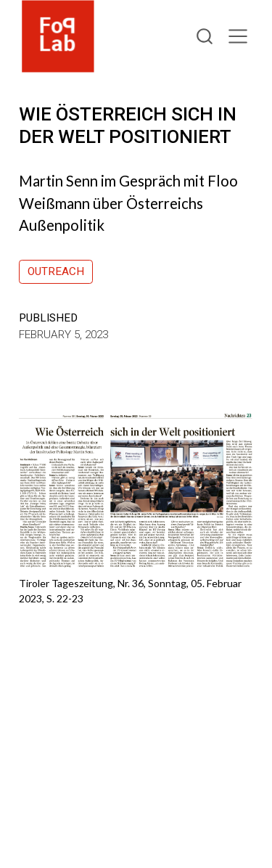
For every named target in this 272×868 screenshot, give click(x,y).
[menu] (238, 36)
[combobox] (205, 37)
